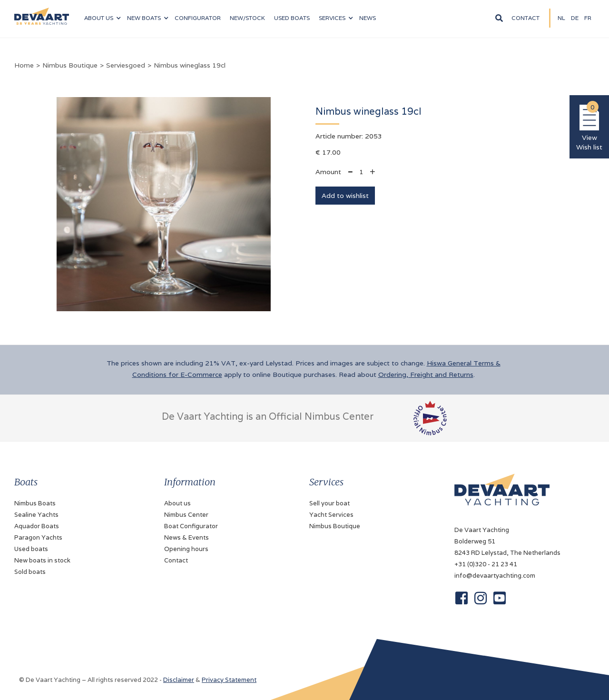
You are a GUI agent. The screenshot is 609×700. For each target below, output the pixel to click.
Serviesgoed (126, 65)
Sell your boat (329, 503)
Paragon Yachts (38, 537)
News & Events (187, 537)
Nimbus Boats (35, 503)
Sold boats (30, 572)
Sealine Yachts (36, 515)
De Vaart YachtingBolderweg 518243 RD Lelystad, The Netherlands (507, 541)
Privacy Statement (229, 680)
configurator (198, 18)
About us (177, 503)
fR (588, 18)
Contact (526, 18)
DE (575, 18)
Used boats (292, 18)
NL (561, 18)
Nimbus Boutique (70, 65)
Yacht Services (331, 515)
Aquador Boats (37, 526)
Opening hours (186, 549)
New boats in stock (42, 560)
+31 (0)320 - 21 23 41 (486, 564)
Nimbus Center (186, 515)
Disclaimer (179, 680)
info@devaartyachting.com (495, 576)
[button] (102, 18)
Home (24, 65)
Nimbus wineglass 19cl (190, 65)
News (368, 18)
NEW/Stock (247, 18)
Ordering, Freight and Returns (426, 375)
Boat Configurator (191, 526)
